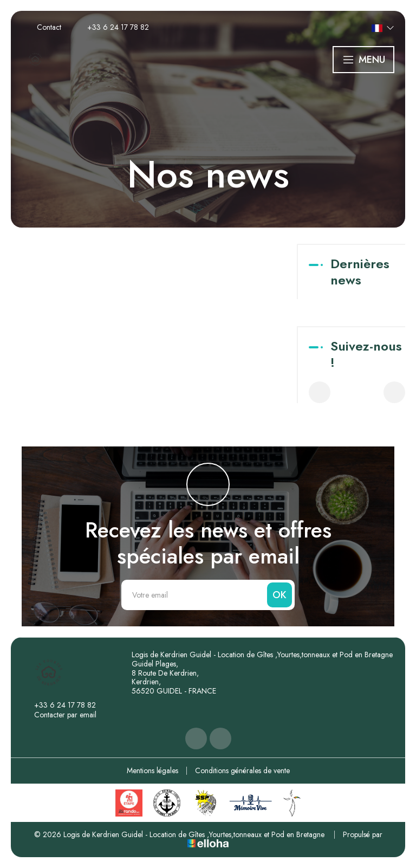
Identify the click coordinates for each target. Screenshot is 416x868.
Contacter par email (59, 715)
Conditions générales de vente (242, 770)
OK (279, 595)
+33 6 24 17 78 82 (59, 705)
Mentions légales (152, 770)
